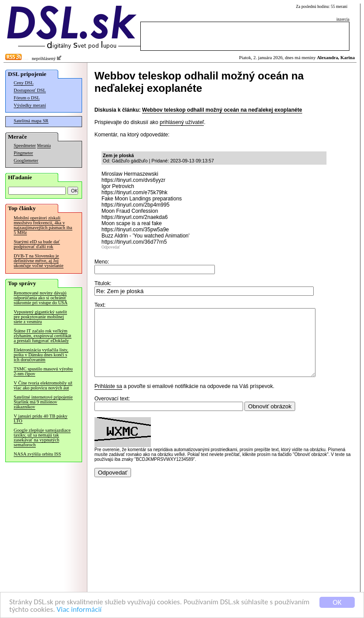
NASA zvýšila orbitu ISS (37, 454)
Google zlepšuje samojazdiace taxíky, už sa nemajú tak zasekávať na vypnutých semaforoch (42, 437)
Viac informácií (79, 610)
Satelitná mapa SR (31, 121)
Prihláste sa (108, 399)
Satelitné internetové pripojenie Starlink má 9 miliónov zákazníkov (43, 402)
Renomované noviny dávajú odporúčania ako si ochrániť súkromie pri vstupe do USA (41, 298)
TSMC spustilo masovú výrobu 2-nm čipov (43, 371)
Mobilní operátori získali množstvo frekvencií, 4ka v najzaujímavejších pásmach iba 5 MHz (43, 225)
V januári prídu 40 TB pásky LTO (41, 418)
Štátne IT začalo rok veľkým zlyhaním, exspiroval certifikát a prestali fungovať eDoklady (43, 336)
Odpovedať (111, 247)
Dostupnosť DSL (30, 90)
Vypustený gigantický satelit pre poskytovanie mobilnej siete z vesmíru (40, 317)
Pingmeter (23, 153)
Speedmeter (25, 145)
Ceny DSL (24, 83)
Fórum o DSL (27, 98)
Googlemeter (26, 160)
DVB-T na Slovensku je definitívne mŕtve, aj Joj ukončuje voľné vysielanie (39, 261)
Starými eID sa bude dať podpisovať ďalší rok (37, 244)
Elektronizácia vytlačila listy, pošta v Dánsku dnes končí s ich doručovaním (41, 355)
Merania (44, 146)
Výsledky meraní (30, 105)
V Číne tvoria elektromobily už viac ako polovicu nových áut (43, 385)
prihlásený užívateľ (182, 122)
